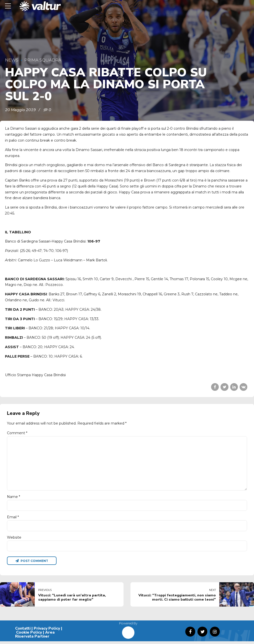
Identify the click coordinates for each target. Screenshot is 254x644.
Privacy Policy (47, 631)
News (12, 60)
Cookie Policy (29, 635)
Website (14, 540)
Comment (17, 433)
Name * (14, 498)
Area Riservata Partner (35, 637)
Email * (13, 519)
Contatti (23, 631)
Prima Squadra (43, 60)
